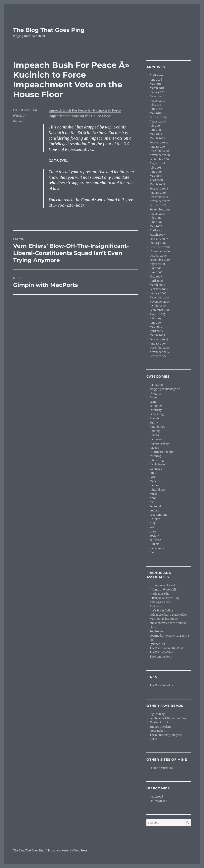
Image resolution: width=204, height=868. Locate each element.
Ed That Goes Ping (25, 110)
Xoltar (153, 739)
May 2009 (156, 134)
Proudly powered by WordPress (68, 851)
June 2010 (156, 109)
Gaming (155, 431)
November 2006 (160, 251)
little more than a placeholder (168, 615)
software (155, 540)
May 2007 (156, 226)
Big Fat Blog (157, 714)
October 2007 (158, 205)
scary (153, 532)
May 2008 (156, 176)
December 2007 (160, 197)
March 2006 (157, 285)
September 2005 (160, 310)
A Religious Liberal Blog (165, 598)
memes (154, 485)
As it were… (157, 606)
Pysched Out (157, 644)
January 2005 (158, 344)
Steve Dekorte (158, 731)
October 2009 (158, 117)
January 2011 (158, 92)
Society (154, 536)
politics (154, 511)
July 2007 (155, 218)
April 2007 (156, 231)
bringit (154, 402)
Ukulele (154, 544)
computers (156, 406)
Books (154, 397)
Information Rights (162, 452)
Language (156, 469)
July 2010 (155, 105)
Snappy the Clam (160, 727)
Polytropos (156, 631)
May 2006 (156, 277)
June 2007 (156, 222)
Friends (154, 418)
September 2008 (160, 159)
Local (153, 477)
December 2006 (160, 247)
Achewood (156, 797)
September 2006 (160, 260)
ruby (153, 523)
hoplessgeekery (160, 444)
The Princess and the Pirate (167, 648)
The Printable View (162, 652)
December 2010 (159, 96)
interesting (157, 460)
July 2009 (156, 126)
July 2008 (155, 168)
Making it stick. (159, 722)
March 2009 (157, 138)
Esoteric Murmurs (161, 768)
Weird (153, 552)
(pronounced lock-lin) (164, 585)
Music (153, 494)
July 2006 (156, 268)
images (154, 448)
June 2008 (156, 172)
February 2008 (159, 189)
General (18, 121)
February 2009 (159, 143)
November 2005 (160, 302)
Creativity (156, 410)
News (153, 498)
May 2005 (156, 327)
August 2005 (158, 314)
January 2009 (158, 147)
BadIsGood (157, 385)
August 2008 (158, 163)
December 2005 (160, 298)
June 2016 (156, 80)
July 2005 (155, 318)
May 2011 (155, 84)
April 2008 (156, 180)
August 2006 (158, 264)
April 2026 (156, 76)
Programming (159, 515)
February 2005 (159, 339)
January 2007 (158, 243)
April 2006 (156, 281)
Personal (155, 506)
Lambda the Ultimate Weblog (168, 718)
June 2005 (156, 323)
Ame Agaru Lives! (161, 602)
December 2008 (160, 151)
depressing (157, 414)
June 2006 (156, 272)
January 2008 (158, 193)
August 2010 (157, 101)
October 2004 (158, 356)
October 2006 (158, 256)
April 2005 (156, 331)
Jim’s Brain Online (161, 611)
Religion (155, 519)
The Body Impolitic (162, 685)
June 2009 (156, 130)
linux (153, 473)
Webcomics (157, 548)
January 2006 (158, 293)
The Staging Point (161, 657)
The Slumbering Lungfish (166, 735)
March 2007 (157, 235)
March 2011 (157, 88)
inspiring (155, 456)
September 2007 (160, 210)
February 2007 (159, 239)
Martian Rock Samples (164, 619)
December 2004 (160, 348)
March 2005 (157, 335)
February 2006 (159, 289)
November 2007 (160, 201)
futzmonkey (157, 427)
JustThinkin (157, 465)
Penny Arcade (158, 801)
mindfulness (158, 490)
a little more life (159, 594)
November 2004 (160, 352)
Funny (154, 423)
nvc (152, 502)
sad (152, 527)
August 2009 (158, 122)
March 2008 (157, 184)
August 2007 (158, 214)
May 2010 (156, 113)
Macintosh (156, 481)
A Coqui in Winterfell (163, 590)
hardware (156, 439)
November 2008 (160, 155)
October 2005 (158, 306)
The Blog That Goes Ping (49, 30)
